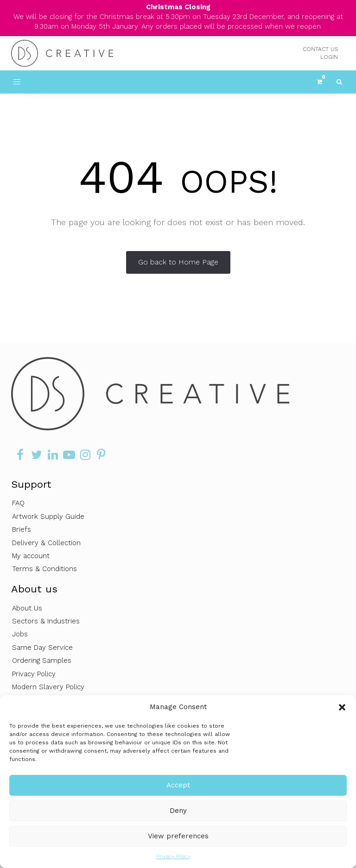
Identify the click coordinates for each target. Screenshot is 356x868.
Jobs (20, 634)
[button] (342, 707)
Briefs (22, 529)
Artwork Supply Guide (48, 516)
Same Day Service (42, 648)
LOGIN (329, 57)
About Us (27, 608)
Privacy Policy (173, 856)
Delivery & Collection (46, 543)
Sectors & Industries (46, 621)
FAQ (18, 503)
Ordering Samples (42, 660)
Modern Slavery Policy (48, 687)
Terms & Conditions (44, 569)
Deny (178, 811)
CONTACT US (320, 49)
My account (31, 556)
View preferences (178, 836)
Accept (178, 785)
